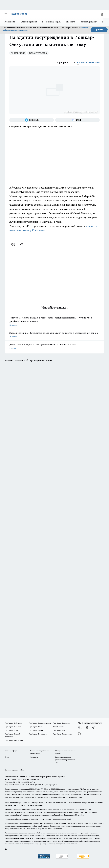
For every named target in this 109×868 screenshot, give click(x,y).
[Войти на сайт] (102, 14)
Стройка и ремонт (29, 22)
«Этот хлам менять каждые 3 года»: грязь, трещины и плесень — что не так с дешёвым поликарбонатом (54, 322)
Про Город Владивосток (62, 734)
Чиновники (18, 53)
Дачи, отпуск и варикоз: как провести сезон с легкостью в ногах (54, 346)
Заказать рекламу (89, 22)
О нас (7, 757)
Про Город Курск (11, 730)
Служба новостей (88, 62)
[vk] (13, 244)
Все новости (10, 22)
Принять (99, 30)
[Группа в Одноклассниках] (87, 728)
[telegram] (22, 244)
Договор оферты (11, 751)
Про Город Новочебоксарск (40, 723)
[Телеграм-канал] (32, 120)
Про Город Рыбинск (37, 730)
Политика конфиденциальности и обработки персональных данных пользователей (38, 819)
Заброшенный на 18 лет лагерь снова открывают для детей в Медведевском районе (54, 335)
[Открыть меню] (6, 14)
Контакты (34, 757)
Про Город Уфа (59, 730)
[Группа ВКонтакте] (80, 728)
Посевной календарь (51, 22)
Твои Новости (58, 727)
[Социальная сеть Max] (77, 120)
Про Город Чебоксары (14, 723)
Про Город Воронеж (13, 727)
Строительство (38, 53)
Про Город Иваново (37, 727)
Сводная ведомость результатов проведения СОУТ (65, 760)
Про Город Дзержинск (38, 734)
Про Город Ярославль (62, 723)
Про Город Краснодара (14, 740)
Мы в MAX (71, 22)
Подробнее (80, 815)
